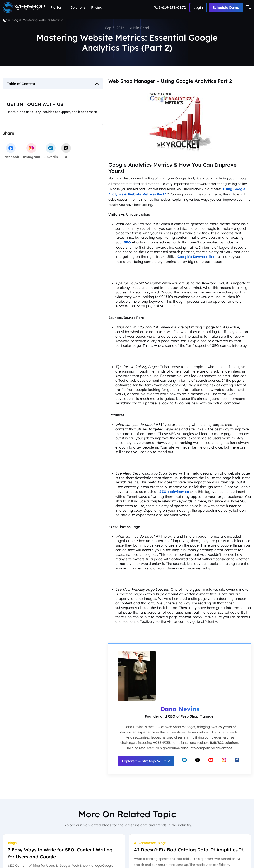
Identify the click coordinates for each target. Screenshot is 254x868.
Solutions (78, 7)
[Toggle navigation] (247, 7)
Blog (15, 20)
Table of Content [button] (21, 84)
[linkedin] (51, 151)
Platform (57, 7)
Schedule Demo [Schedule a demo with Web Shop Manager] (226, 7)
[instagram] (31, 151)
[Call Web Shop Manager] (171, 8)
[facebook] (11, 151)
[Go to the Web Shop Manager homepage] (5, 20)
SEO (127, 242)
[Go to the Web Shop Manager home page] (24, 8)
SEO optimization (174, 492)
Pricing (97, 7)
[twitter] (66, 151)
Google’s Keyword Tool (196, 257)
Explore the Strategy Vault (146, 761)
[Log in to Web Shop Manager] (198, 8)
